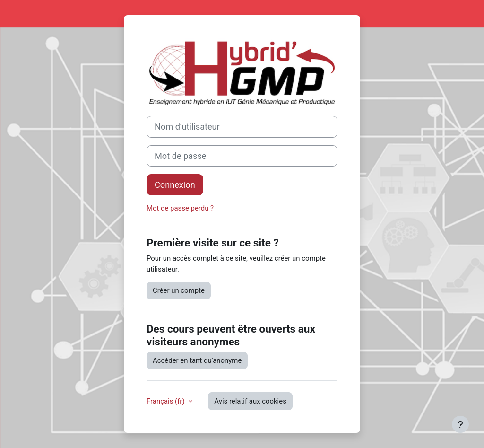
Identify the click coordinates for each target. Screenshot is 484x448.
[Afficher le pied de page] (460, 424)
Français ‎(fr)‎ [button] (166, 401)
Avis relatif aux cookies (250, 401)
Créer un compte (179, 290)
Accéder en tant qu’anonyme (197, 360)
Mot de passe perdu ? (180, 208)
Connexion (175, 185)
